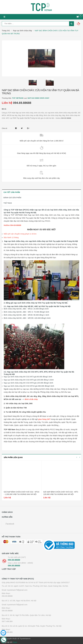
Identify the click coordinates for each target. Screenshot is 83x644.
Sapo (15, 642)
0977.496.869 (7, 621)
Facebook (10, 524)
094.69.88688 (22, 103)
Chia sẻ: (5, 128)
